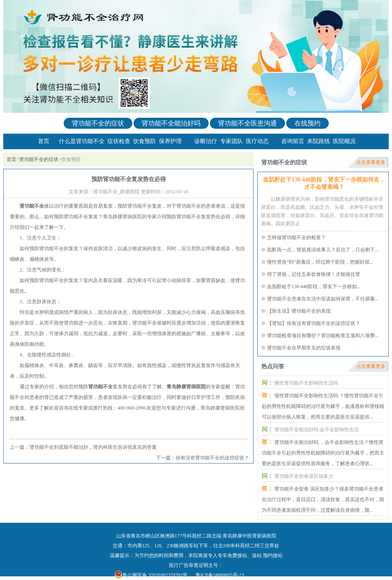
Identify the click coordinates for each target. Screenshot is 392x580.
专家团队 (232, 141)
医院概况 (344, 141)
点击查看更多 (371, 162)
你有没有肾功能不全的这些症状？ (212, 458)
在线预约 (307, 123)
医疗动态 (257, 141)
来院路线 (318, 141)
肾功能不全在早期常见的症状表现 (304, 348)
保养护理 (170, 141)
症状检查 (119, 141)
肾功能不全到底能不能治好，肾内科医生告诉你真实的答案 (93, 447)
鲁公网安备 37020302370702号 (155, 575)
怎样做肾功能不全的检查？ (296, 237)
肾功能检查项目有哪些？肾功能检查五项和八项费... (323, 336)
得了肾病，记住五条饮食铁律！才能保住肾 (314, 274)
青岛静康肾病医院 (186, 387)
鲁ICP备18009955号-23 (220, 575)
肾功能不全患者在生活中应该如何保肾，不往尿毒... (323, 299)
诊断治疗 (206, 141)
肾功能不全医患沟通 (247, 123)
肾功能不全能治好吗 (171, 123)
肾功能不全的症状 (98, 123)
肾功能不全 (32, 206)
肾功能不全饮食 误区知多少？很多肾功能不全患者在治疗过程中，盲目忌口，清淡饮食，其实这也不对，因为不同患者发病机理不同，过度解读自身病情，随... (323, 499)
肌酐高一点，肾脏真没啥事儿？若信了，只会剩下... (323, 250)
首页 (44, 141)
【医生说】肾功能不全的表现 (299, 311)
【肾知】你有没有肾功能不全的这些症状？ (314, 323)
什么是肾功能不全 (82, 141)
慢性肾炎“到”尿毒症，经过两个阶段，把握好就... (320, 262)
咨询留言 (293, 141)
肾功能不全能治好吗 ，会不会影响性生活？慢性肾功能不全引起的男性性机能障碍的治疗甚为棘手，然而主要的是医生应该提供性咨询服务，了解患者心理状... (323, 453)
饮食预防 (145, 141)
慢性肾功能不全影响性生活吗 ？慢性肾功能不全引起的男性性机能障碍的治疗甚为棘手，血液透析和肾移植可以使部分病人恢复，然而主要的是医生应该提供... (323, 406)
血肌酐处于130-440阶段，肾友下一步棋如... (314, 287)
